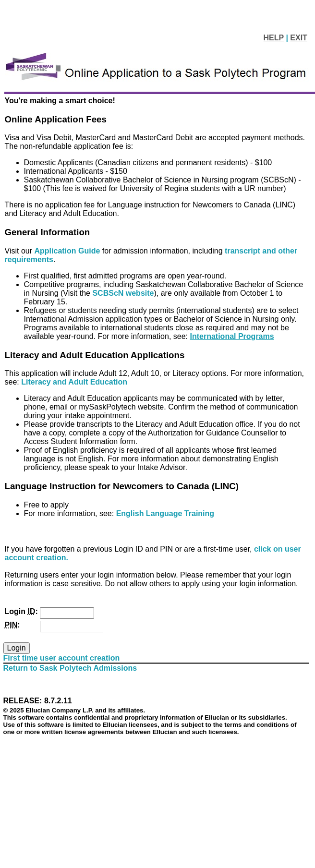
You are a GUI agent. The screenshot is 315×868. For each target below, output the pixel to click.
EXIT (299, 38)
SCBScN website (123, 293)
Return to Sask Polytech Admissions (70, 668)
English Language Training (165, 513)
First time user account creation (62, 658)
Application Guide (68, 251)
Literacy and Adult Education (74, 382)
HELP (274, 38)
